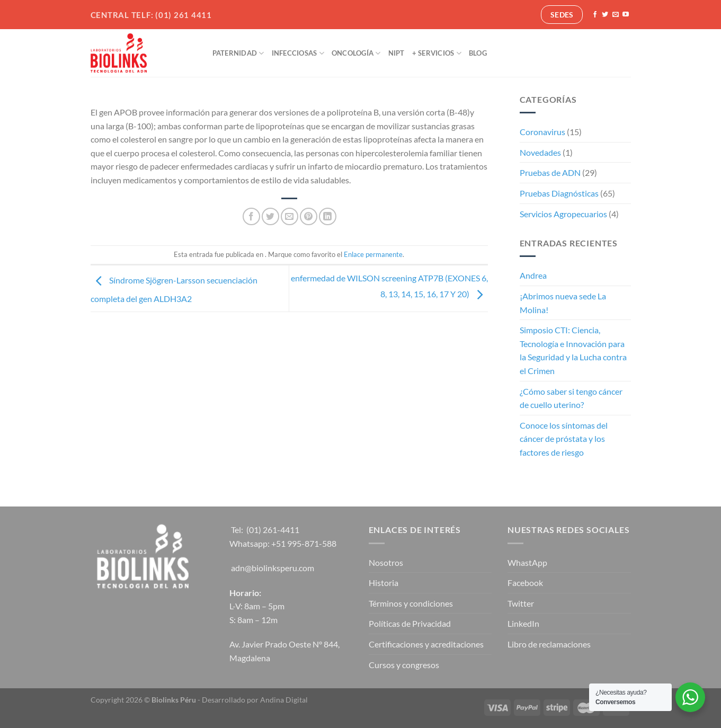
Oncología (356, 53)
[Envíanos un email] (616, 15)
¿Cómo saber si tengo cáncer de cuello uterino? (571, 398)
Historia (384, 583)
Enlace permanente (373, 254)
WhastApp (527, 562)
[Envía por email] (290, 216)
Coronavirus (542, 132)
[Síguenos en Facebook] (595, 15)
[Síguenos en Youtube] (626, 15)
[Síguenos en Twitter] (605, 15)
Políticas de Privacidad (410, 623)
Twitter (521, 603)
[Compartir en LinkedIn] (328, 216)
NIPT (397, 53)
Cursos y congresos (404, 665)
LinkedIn (523, 623)
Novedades (540, 152)
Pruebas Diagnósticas (559, 193)
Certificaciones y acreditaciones (426, 644)
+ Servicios (437, 53)
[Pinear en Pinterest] (309, 216)
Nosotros (386, 562)
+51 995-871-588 (304, 543)
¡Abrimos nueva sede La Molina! (563, 303)
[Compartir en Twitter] (270, 216)
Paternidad (238, 53)
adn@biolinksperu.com (273, 568)
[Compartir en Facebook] (251, 216)
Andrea (533, 275)
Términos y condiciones (411, 603)
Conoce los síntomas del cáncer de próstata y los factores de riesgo (564, 439)
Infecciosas (298, 53)
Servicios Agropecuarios (563, 214)
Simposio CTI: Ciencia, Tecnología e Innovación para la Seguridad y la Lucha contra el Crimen (573, 350)
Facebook (525, 583)
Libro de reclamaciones (549, 644)
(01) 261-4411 (273, 530)
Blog (478, 53)
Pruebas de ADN (550, 172)
